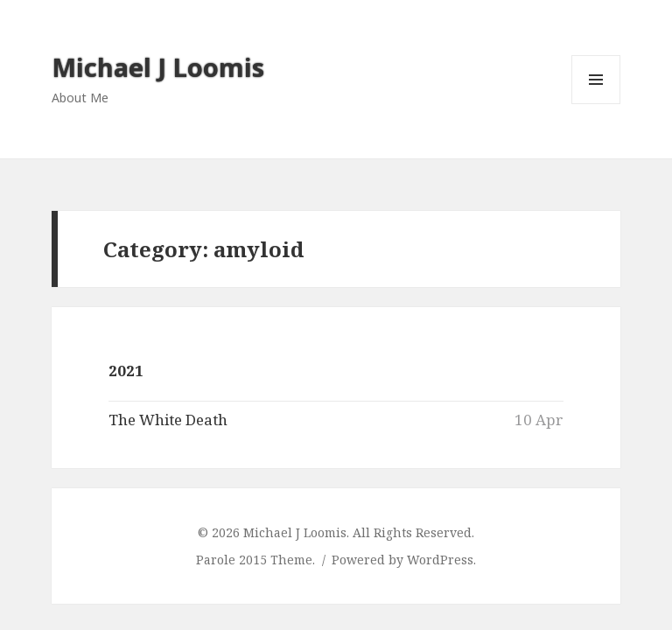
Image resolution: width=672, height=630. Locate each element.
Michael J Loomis (158, 67)
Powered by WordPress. (404, 560)
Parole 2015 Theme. (257, 560)
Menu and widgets (596, 104)
